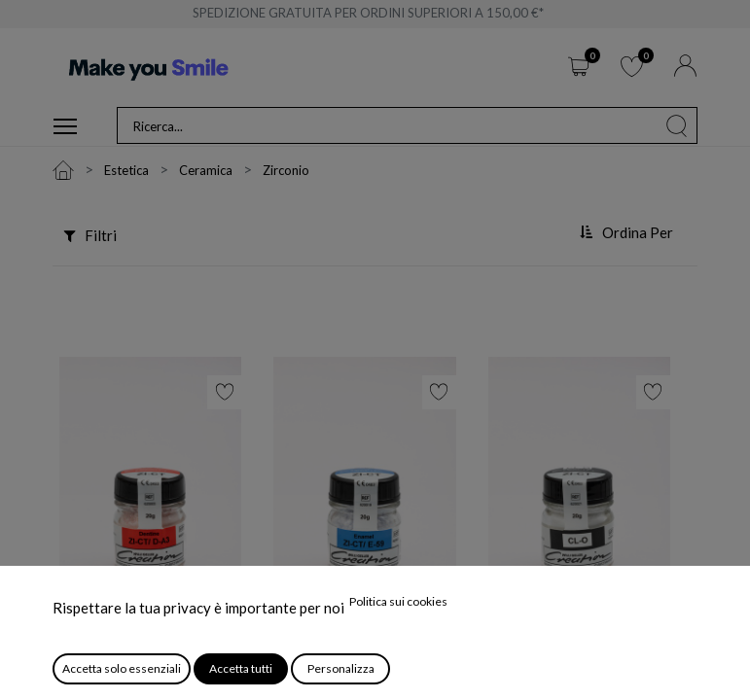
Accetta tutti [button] (241, 668)
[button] (628, 233)
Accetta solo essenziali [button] (122, 668)
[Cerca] (677, 125)
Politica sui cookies (398, 601)
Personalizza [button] (341, 668)
